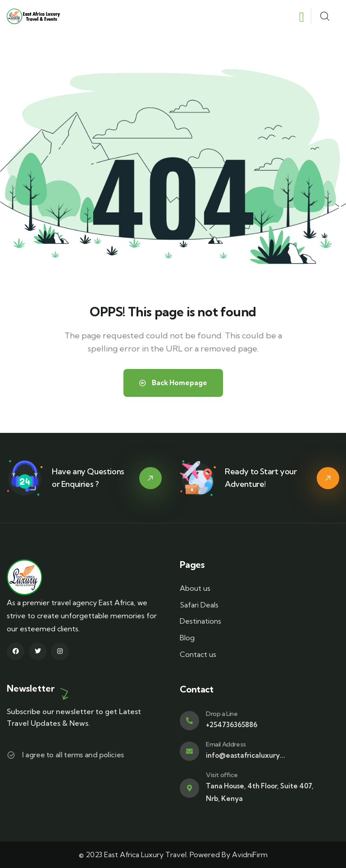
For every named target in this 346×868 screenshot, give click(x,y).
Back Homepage (173, 383)
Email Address (226, 744)
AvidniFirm (250, 855)
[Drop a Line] (189, 721)
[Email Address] (189, 751)
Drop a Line (222, 714)
